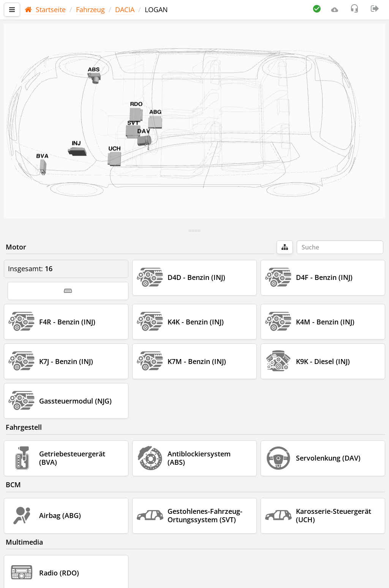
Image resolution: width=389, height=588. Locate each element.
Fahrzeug (90, 10)
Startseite (45, 10)
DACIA (125, 10)
